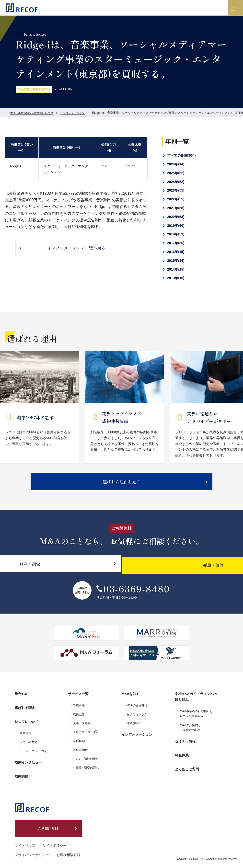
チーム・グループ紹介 (34, 748)
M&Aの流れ (81, 753)
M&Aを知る (131, 699)
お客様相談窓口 (68, 847)
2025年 (176, 173)
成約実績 (22, 768)
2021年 (176, 208)
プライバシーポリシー (32, 847)
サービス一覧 (78, 699)
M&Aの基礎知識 (137, 708)
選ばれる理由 (25, 709)
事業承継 (79, 708)
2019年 (176, 226)
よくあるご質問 (187, 764)
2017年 (176, 243)
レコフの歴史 (28, 739)
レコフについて (27, 720)
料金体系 (182, 754)
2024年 (176, 182)
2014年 (176, 269)
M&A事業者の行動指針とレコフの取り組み (196, 717)
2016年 (176, 252)
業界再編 (79, 744)
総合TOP (22, 699)
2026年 (176, 164)
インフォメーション (78, 113)
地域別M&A (134, 726)
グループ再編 (82, 726)
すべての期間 (181, 155)
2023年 (176, 190)
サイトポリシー (55, 837)
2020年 (176, 217)
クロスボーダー (83, 735)
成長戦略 (79, 718)
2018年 (176, 234)
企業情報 (25, 730)
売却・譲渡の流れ (87, 762)
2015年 (176, 261)
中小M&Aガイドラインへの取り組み (196, 702)
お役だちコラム (137, 718)
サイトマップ (25, 837)
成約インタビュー (28, 757)
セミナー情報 (185, 743)
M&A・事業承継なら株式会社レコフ (34, 113)
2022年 (176, 199)
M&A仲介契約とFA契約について (191, 731)
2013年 (176, 278)
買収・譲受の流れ (87, 771)
